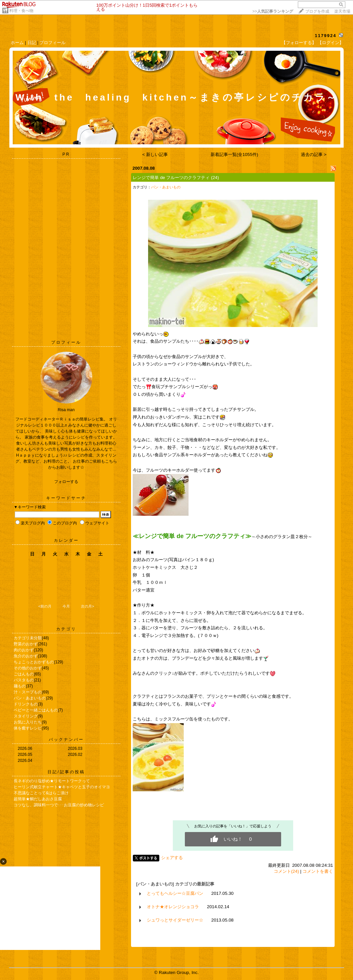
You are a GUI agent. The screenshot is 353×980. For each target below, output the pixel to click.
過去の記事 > (314, 154)
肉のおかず (24, 650)
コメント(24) (286, 871)
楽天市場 (342, 11)
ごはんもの (24, 674)
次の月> (87, 606)
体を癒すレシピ (28, 728)
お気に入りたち (28, 722)
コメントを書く (318, 871)
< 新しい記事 (155, 154)
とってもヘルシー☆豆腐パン (175, 893)
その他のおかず (28, 668)
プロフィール (52, 43)
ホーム (17, 43)
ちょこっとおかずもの (34, 662)
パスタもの (24, 680)
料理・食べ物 (21, 11)
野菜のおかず (26, 644)
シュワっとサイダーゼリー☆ (175, 920)
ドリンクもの (26, 704)
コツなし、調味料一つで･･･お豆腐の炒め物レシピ (59, 805)
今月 (66, 606)
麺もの (20, 686)
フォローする (66, 482)
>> (273, 11)
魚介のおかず (26, 656)
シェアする (172, 858)
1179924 (326, 36)
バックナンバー (66, 740)
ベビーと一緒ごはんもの (36, 710)
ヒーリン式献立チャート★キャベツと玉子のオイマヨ (62, 787)
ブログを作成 (317, 11)
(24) (215, 178)
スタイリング (26, 716)
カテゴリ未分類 (28, 638)
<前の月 (45, 606)
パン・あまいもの (30, 698)
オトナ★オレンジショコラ (173, 907)
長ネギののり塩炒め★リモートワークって (52, 781)
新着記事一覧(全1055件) (234, 154)
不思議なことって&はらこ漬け (41, 793)
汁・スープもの (28, 692)
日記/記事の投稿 (66, 772)
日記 (32, 43)
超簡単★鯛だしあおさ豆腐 (38, 799)
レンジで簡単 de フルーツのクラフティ (171, 178)
